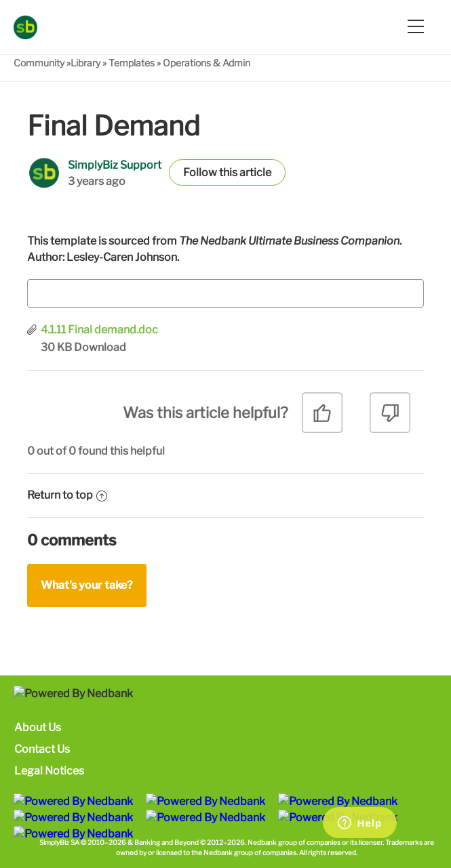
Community (39, 63)
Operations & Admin (207, 63)
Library (85, 63)
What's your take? (87, 585)
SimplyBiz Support (115, 165)
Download (100, 347)
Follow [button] (200, 172)
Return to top (67, 495)
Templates (132, 63)
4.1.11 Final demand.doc (99, 330)
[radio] (322, 418)
